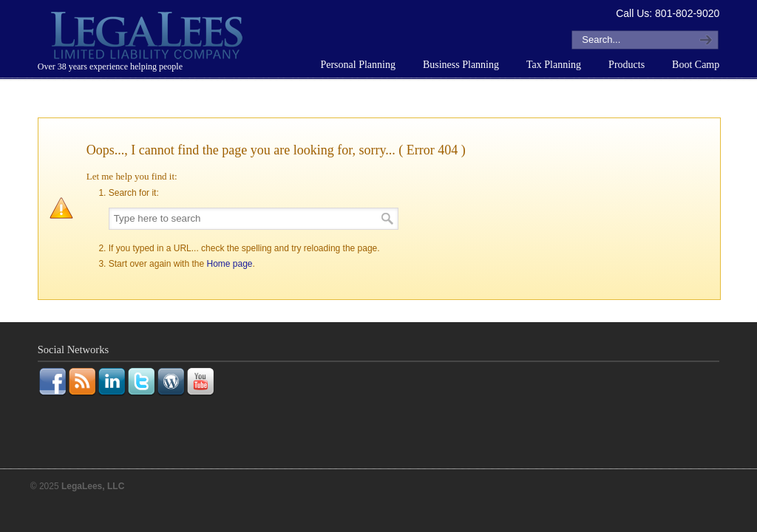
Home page (229, 264)
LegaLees (149, 38)
